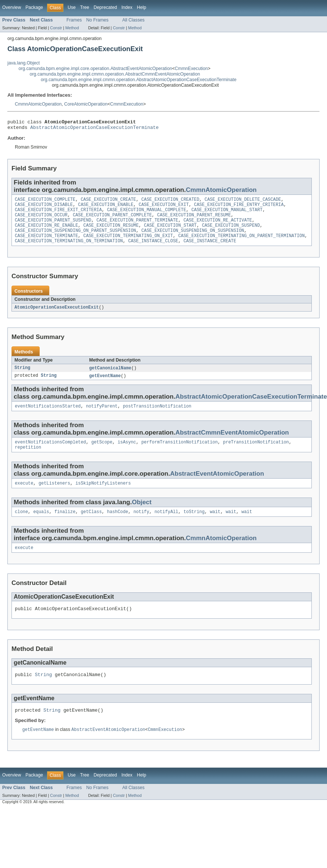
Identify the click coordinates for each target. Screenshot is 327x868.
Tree (85, 7)
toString (194, 525)
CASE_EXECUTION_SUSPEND (231, 232)
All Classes (133, 20)
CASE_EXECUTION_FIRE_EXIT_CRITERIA (58, 214)
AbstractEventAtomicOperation (217, 486)
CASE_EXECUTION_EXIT (164, 208)
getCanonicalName (110, 378)
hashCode (118, 525)
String (22, 378)
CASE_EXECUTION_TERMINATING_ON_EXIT (128, 244)
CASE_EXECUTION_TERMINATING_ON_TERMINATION (69, 250)
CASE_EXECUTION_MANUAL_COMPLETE (147, 214)
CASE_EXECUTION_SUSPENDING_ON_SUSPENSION (193, 238)
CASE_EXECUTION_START (170, 232)
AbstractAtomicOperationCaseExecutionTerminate (95, 129)
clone (22, 525)
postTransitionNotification (157, 417)
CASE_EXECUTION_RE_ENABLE (47, 232)
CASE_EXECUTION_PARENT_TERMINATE (137, 226)
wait (215, 525)
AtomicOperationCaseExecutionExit (57, 316)
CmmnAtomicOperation (38, 104)
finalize (65, 525)
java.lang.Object (24, 63)
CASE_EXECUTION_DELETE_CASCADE (243, 202)
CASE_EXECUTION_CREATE (108, 202)
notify (141, 525)
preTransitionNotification (256, 453)
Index (127, 7)
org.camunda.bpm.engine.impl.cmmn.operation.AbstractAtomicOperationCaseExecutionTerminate (139, 80)
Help (141, 7)
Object (142, 515)
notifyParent (102, 417)
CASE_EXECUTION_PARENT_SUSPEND (53, 226)
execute (24, 496)
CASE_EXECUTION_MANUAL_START (227, 214)
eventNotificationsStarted (48, 417)
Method (72, 28)
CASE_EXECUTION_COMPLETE (45, 202)
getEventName (105, 386)
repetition (28, 459)
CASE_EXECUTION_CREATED (170, 202)
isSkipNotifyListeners (103, 496)
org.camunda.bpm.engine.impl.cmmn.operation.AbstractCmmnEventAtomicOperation (115, 74)
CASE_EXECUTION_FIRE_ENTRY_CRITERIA (239, 208)
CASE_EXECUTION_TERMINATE (47, 244)
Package (34, 7)
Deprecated (105, 7)
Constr (56, 28)
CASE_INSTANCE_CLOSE (153, 250)
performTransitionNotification (179, 453)
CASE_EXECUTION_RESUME (111, 232)
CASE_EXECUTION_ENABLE (106, 208)
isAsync (127, 453)
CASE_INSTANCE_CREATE (210, 250)
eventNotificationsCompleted (50, 453)
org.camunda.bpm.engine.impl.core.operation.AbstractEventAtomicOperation (95, 69)
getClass (91, 525)
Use (72, 7)
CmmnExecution (191, 69)
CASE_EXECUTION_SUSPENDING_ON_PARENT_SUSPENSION (75, 238)
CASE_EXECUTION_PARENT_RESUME (194, 220)
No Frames (98, 20)
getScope (102, 453)
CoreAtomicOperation (86, 104)
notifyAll (166, 525)
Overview (12, 7)
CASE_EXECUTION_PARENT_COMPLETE (112, 220)
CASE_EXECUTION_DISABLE (44, 208)
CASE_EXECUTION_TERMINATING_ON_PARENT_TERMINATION (242, 244)
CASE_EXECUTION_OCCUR (41, 220)
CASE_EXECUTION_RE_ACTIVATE (218, 226)
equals (41, 525)
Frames (74, 20)
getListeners (54, 496)
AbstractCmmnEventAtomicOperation (232, 443)
